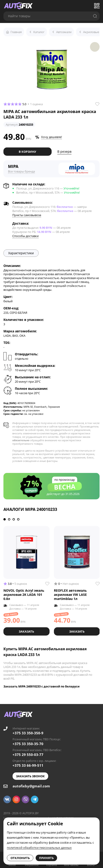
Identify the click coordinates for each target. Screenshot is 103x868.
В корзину (27, 152)
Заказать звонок (30, 776)
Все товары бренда (21, 171)
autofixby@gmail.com (31, 786)
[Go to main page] (18, 6)
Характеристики (21, 253)
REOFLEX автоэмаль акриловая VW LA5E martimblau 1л (70, 595)
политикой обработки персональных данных (39, 848)
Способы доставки (25, 236)
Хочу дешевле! (51, 137)
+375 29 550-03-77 (28, 755)
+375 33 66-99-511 (28, 765)
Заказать (26, 631)
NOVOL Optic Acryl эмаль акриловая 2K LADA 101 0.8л (24, 595)
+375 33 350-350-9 (28, 733)
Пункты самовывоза (27, 215)
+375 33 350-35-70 (28, 744)
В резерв (64, 151)
